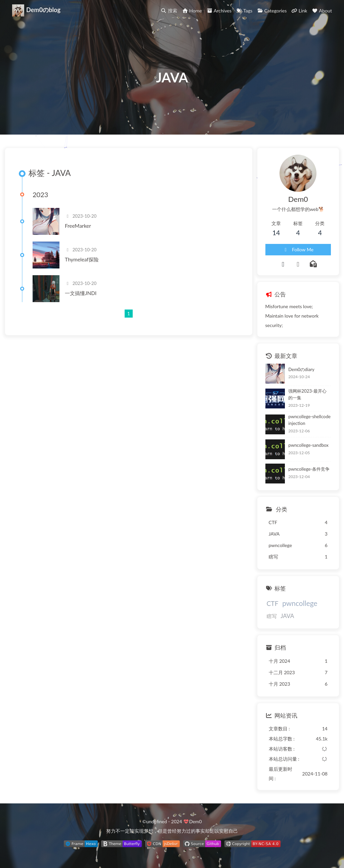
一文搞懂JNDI (81, 293)
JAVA (287, 616)
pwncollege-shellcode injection (309, 420)
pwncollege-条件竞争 (309, 469)
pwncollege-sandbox (308, 445)
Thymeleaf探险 (82, 259)
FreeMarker (78, 226)
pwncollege (300, 603)
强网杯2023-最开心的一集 (307, 394)
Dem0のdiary (301, 369)
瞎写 (272, 616)
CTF (273, 603)
